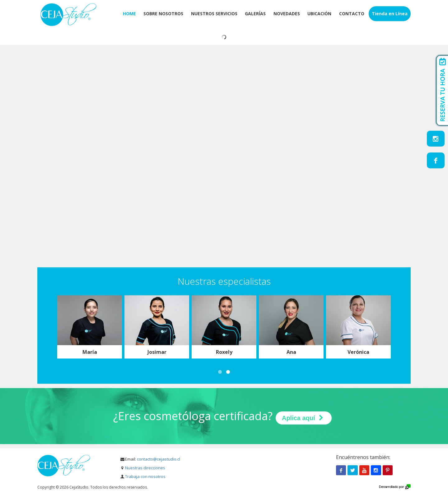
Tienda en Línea (390, 14)
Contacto (352, 14)
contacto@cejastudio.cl (159, 459)
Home (129, 14)
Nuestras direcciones (145, 468)
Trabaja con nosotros (145, 476)
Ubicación (319, 14)
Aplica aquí (304, 418)
